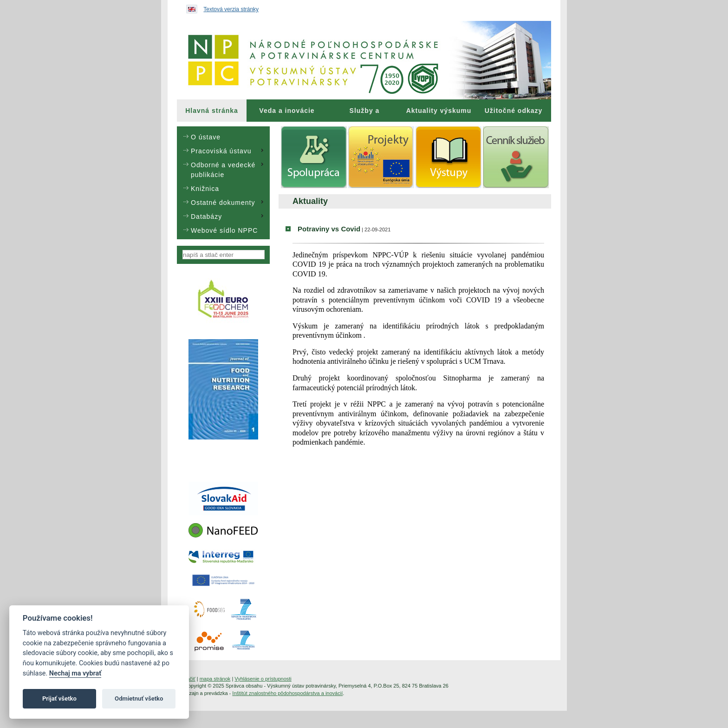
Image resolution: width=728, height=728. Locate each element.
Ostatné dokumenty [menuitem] (228, 202)
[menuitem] (212, 111)
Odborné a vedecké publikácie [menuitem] (228, 169)
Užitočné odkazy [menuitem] (514, 111)
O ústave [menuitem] (206, 137)
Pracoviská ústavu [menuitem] (228, 151)
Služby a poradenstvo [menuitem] (364, 114)
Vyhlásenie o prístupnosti (263, 679)
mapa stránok (215, 679)
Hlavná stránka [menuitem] (212, 111)
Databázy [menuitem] (228, 216)
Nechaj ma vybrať (75, 673)
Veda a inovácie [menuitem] (287, 111)
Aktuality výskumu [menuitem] (439, 111)
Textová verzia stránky (231, 9)
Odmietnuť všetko (139, 698)
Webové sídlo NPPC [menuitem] (224, 230)
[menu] (223, 183)
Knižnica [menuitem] (205, 189)
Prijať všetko (59, 698)
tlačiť (190, 679)
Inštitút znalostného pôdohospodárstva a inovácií (287, 693)
